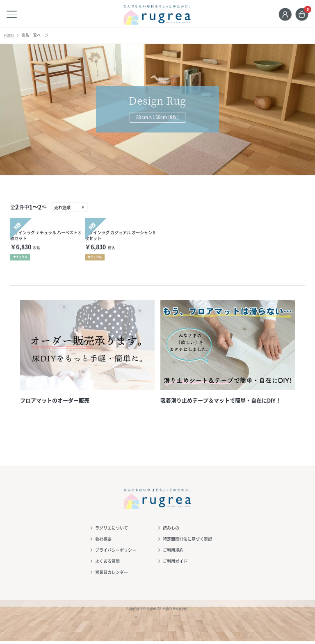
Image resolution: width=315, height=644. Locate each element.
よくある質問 (108, 564)
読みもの (171, 531)
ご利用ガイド (176, 564)
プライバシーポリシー (116, 553)
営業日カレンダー (112, 575)
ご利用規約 (173, 553)
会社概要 (104, 542)
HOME (10, 38)
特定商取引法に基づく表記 (188, 542)
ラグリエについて (112, 531)
